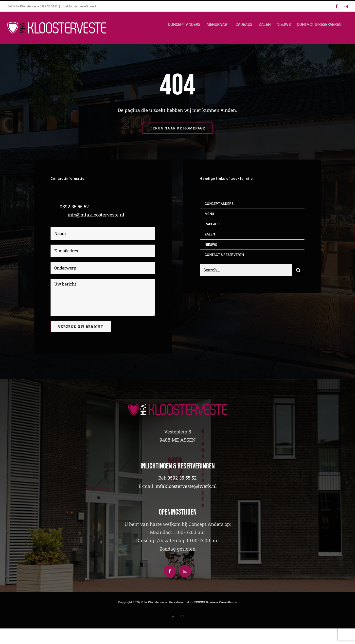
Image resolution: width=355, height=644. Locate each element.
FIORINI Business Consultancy (216, 602)
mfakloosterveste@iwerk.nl (81, 6)
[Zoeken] (298, 270)
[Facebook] (170, 571)
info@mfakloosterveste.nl (96, 215)
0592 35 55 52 (74, 206)
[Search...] (246, 270)
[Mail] (185, 571)
